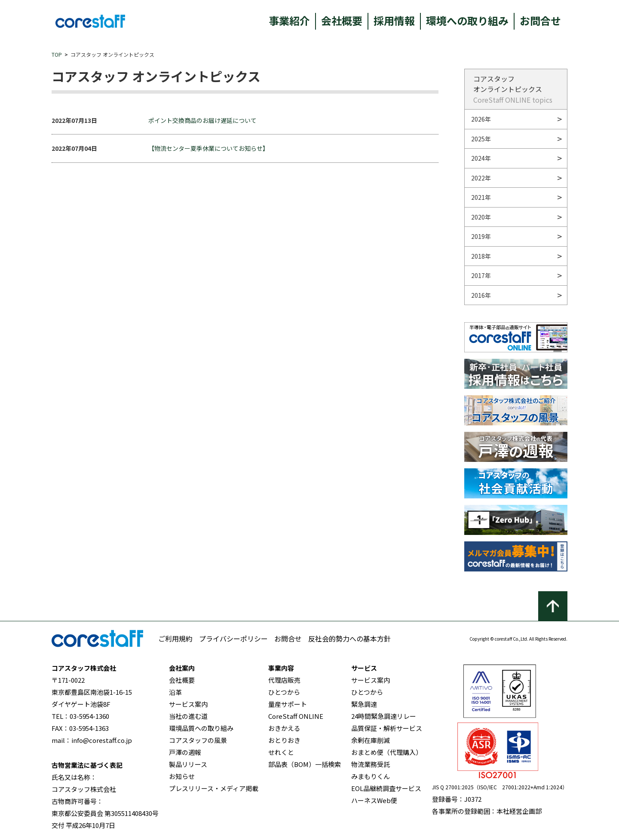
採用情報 (394, 20)
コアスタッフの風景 (198, 740)
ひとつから (284, 692)
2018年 (481, 256)
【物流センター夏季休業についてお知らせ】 (208, 148)
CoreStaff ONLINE (296, 716)
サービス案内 (188, 704)
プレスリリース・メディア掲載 (214, 788)
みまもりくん (371, 776)
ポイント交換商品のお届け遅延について (202, 120)
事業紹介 (289, 20)
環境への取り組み (467, 20)
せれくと (281, 752)
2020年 (481, 217)
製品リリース (188, 764)
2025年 (481, 139)
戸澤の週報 (185, 752)
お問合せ (540, 20)
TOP (57, 54)
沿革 (175, 692)
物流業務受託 (371, 764)
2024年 (481, 158)
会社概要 (342, 20)
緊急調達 (364, 704)
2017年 (481, 275)
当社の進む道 (188, 716)
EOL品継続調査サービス (386, 788)
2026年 (481, 119)
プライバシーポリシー (233, 638)
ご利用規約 (175, 638)
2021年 (481, 197)
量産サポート (288, 704)
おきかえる (284, 728)
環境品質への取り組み (201, 728)
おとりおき (284, 740)
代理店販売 (284, 680)
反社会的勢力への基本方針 (349, 638)
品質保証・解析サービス (387, 728)
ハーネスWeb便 (374, 800)
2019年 (481, 236)
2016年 (481, 295)
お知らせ (182, 776)
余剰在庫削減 (371, 740)
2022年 (481, 178)
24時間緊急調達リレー (384, 716)
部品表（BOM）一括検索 (305, 764)
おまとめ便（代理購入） (387, 752)
